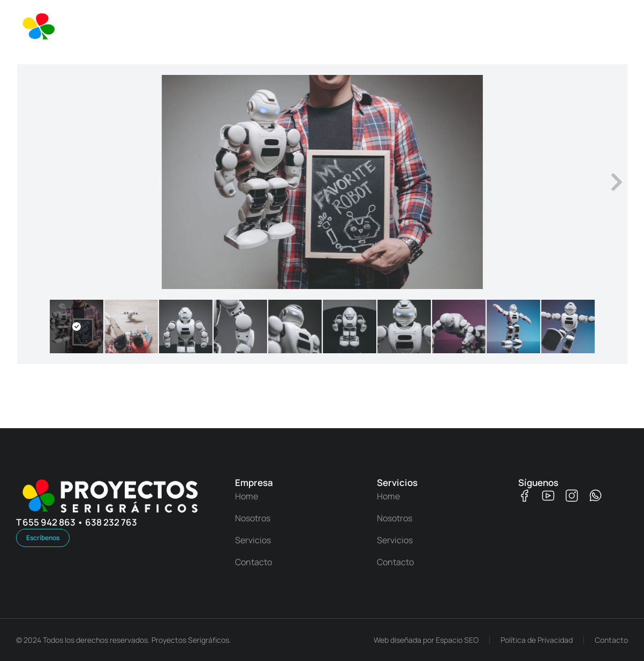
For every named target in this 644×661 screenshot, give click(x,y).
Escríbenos (43, 538)
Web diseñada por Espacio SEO (426, 640)
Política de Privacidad (537, 640)
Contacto (611, 640)
